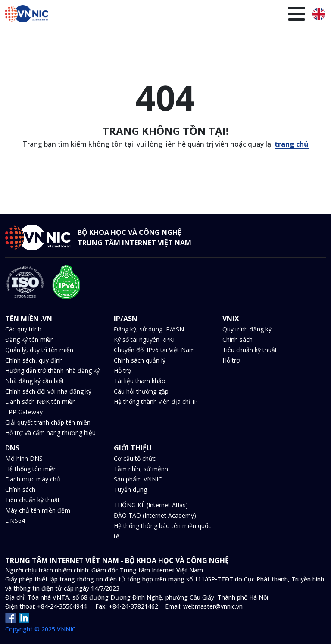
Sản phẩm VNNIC (138, 479)
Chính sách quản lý (140, 360)
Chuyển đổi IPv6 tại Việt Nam (154, 350)
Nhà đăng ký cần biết (35, 381)
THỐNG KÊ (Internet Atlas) (151, 505)
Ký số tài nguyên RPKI (144, 339)
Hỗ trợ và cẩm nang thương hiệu (50, 433)
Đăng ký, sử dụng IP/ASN (149, 329)
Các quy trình (23, 329)
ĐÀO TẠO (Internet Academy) (155, 515)
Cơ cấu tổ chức (135, 458)
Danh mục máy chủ (33, 479)
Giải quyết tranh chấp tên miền (48, 422)
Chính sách (237, 339)
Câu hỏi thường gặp (141, 391)
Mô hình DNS (24, 458)
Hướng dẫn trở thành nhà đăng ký (52, 370)
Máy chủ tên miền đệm (38, 510)
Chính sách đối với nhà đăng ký (48, 391)
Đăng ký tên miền (30, 339)
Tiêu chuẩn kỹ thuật (250, 350)
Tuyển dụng (130, 489)
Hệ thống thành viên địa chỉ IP (156, 402)
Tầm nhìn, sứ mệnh (141, 469)
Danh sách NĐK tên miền (41, 402)
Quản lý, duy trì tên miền (39, 350)
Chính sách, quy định (34, 360)
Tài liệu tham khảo (140, 381)
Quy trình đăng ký (247, 329)
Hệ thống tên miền (31, 469)
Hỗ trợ (123, 370)
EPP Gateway (24, 412)
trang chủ (292, 144)
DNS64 (15, 521)
